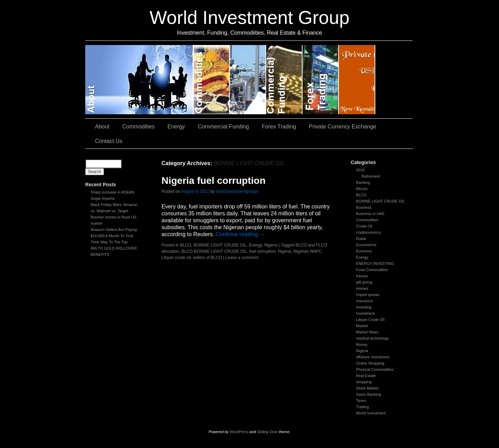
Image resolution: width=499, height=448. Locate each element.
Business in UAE (370, 214)
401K (361, 170)
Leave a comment (242, 258)
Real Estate (366, 376)
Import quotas (368, 295)
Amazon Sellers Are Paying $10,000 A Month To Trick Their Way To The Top (114, 236)
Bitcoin (362, 189)
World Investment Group (250, 17)
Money (362, 344)
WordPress (239, 432)
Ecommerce (366, 245)
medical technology (373, 338)
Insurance (365, 301)
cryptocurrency (369, 232)
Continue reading (240, 234)
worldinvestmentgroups (237, 191)
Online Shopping (370, 363)
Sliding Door (268, 432)
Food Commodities (372, 270)
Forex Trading (321, 80)
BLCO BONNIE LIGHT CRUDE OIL (214, 251)
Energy (248, 80)
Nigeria (362, 351)
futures (362, 276)
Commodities (212, 80)
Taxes (361, 401)
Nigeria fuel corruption (213, 181)
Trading (363, 407)
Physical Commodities (375, 369)
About (139, 80)
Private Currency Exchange (357, 80)
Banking (363, 182)
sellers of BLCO (208, 258)
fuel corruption (262, 251)
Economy (364, 251)
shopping (364, 382)
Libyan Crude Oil (370, 320)
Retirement (371, 176)
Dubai (361, 239)
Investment (366, 313)
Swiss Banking (369, 394)
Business (364, 207)
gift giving (364, 282)
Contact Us (394, 80)
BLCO (361, 195)
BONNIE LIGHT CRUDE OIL (380, 201)
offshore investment (373, 357)
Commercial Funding (284, 80)
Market (362, 326)
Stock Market (367, 388)
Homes (362, 288)
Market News (367, 332)
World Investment (371, 413)
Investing (364, 307)
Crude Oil (364, 226)
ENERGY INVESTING (375, 263)
